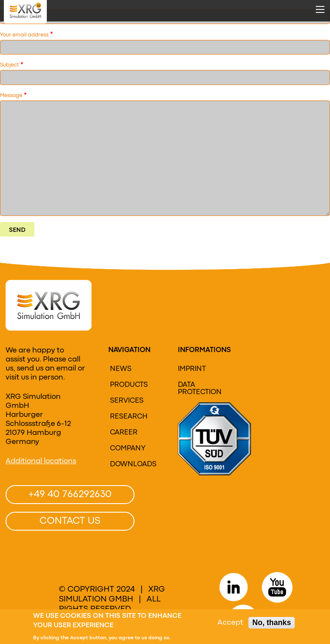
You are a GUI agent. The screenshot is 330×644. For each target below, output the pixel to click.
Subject (9, 65)
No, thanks (272, 623)
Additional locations (41, 461)
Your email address (24, 35)
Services (127, 401)
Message (11, 96)
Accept (230, 623)
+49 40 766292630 (70, 495)
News (121, 369)
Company (128, 449)
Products (129, 385)
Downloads (133, 465)
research (129, 417)
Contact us (70, 521)
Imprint (192, 369)
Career (124, 433)
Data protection (200, 389)
